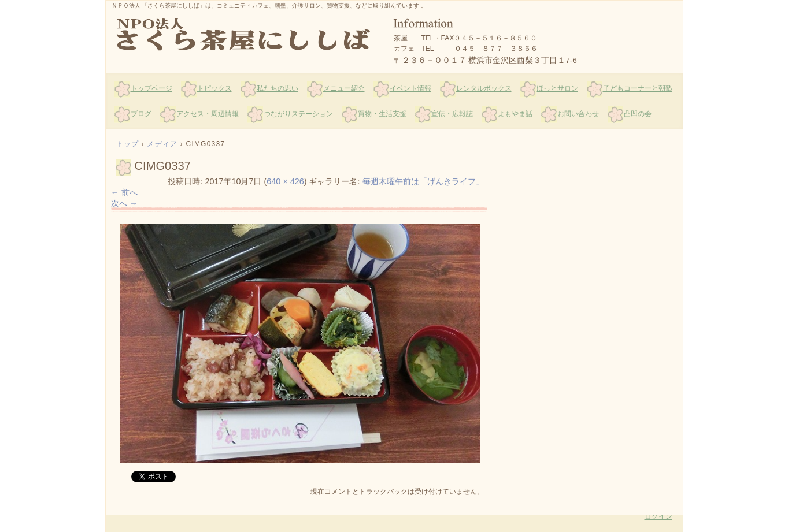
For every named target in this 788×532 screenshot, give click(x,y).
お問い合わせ (578, 114)
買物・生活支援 (382, 114)
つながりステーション (298, 114)
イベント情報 (410, 88)
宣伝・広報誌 (452, 114)
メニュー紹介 (344, 88)
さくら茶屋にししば (245, 35)
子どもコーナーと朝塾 (638, 88)
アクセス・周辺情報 (208, 114)
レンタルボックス (484, 88)
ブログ (141, 114)
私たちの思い (278, 88)
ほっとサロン (557, 88)
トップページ (151, 88)
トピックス (214, 88)
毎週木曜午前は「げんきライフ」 (423, 181)
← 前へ (124, 192)
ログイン (658, 516)
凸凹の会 (638, 114)
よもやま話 (515, 114)
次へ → (124, 203)
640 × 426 (285, 181)
